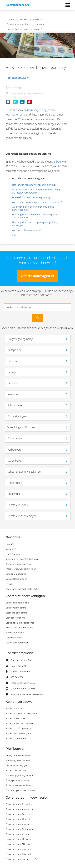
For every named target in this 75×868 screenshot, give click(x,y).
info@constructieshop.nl (23, 683)
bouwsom (50, 119)
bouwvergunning (37, 110)
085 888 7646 (17, 677)
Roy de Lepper (17, 87)
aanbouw (57, 162)
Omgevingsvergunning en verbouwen (27, 93)
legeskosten (12, 115)
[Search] (37, 318)
